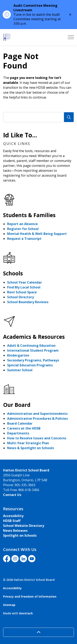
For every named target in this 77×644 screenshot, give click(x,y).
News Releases (15, 531)
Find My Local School (24, 287)
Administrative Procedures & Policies (37, 418)
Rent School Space (22, 292)
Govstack (26, 613)
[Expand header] (71, 37)
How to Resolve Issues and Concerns (37, 438)
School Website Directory (24, 526)
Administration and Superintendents (37, 414)
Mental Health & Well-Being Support (37, 234)
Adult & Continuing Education (31, 346)
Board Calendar (20, 423)
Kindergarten (18, 355)
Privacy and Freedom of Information (30, 596)
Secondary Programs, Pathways (33, 360)
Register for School (23, 229)
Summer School (20, 370)
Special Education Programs (30, 365)
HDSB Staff (12, 521)
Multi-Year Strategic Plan (28, 443)
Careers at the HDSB (24, 428)
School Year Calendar (25, 282)
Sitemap (9, 605)
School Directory (21, 297)
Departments (18, 433)
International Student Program (33, 350)
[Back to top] (38, 632)
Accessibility (13, 516)
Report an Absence (22, 224)
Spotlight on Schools (20, 535)
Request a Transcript (24, 239)
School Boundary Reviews (28, 302)
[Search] (69, 117)
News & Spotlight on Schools (31, 448)
